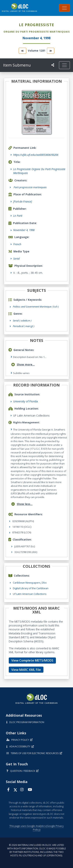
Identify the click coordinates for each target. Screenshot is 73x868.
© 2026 (36, 850)
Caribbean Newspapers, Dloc (30, 583)
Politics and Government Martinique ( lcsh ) (36, 307)
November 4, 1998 (24, 230)
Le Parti (18, 216)
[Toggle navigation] (64, 8)
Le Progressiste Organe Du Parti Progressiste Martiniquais (39, 171)
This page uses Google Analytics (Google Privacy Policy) (36, 828)
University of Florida (26, 401)
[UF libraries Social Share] (53, 65)
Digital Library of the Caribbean (31, 588)
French (17, 244)
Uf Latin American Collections (30, 594)
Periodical (24, 326)
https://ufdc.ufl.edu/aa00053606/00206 (36, 155)
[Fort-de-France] (23, 201)
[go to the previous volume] (22, 51)
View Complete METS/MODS (32, 660)
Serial (16, 259)
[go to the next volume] (51, 51)
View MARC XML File (26, 670)
